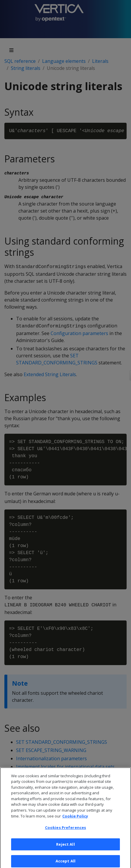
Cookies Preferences (65, 830)
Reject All (65, 847)
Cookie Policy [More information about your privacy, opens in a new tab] (75, 818)
